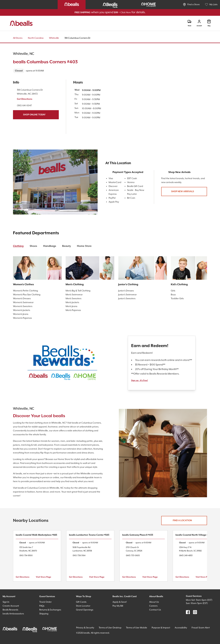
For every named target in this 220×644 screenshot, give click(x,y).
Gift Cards (81, 602)
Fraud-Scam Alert (201, 628)
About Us (154, 602)
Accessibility (181, 628)
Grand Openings (85, 610)
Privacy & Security (85, 628)
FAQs (42, 606)
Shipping (44, 614)
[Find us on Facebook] (188, 612)
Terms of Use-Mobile (137, 628)
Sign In (6, 602)
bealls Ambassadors (13, 614)
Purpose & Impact (161, 628)
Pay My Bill (118, 606)
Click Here (126, 13)
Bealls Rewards (10, 610)
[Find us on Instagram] (195, 612)
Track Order (45, 602)
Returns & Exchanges (50, 610)
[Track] (189, 23)
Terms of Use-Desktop (110, 628)
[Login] (199, 23)
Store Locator (83, 606)
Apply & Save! (120, 602)
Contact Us (155, 610)
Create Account (11, 606)
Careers (153, 606)
